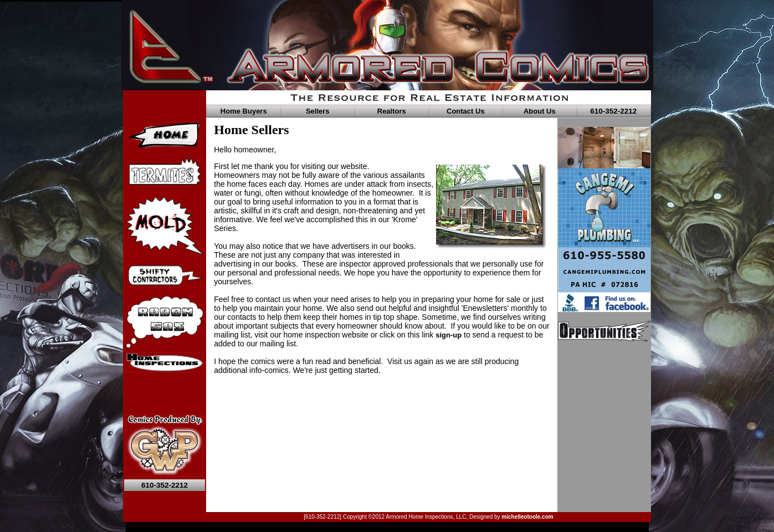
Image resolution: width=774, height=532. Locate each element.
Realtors (392, 111)
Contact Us (466, 111)
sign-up (448, 335)
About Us (540, 111)
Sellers (318, 111)
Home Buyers (244, 111)
